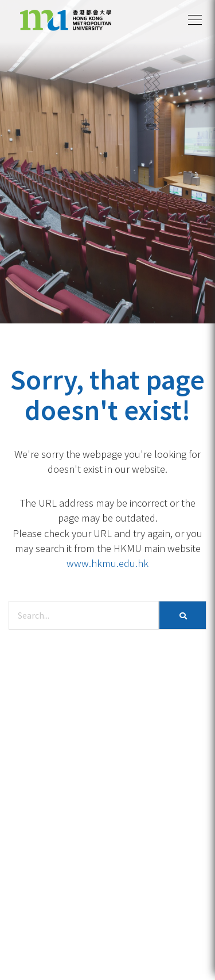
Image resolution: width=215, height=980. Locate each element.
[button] (195, 20)
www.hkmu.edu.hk (107, 563)
